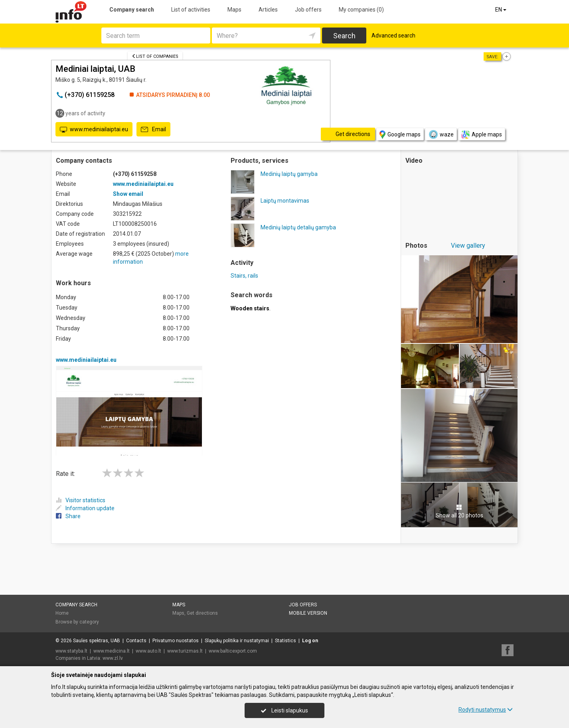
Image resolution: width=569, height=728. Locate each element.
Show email (128, 194)
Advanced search (393, 36)
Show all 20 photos (459, 511)
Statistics (285, 641)
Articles (268, 10)
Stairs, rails (244, 276)
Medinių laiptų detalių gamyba (298, 227)
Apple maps (482, 135)
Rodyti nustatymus (486, 710)
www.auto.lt (148, 651)
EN (501, 10)
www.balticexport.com (233, 651)
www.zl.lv (113, 658)
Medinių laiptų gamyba (289, 174)
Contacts (136, 641)
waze (441, 134)
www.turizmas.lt (185, 651)
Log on (310, 641)
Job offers (308, 10)
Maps (234, 10)
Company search (132, 10)
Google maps (400, 135)
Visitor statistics (81, 500)
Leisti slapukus (284, 710)
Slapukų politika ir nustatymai (237, 641)
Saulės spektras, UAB (97, 641)
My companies (361, 10)
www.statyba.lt (71, 651)
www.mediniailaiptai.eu (94, 130)
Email (153, 130)
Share (68, 516)
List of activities (191, 10)
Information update (85, 508)
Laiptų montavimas (285, 201)
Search (344, 36)
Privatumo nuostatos (176, 641)
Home (62, 613)
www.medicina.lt (112, 651)
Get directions (202, 613)
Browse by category (77, 622)
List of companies (155, 56)
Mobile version (308, 613)
